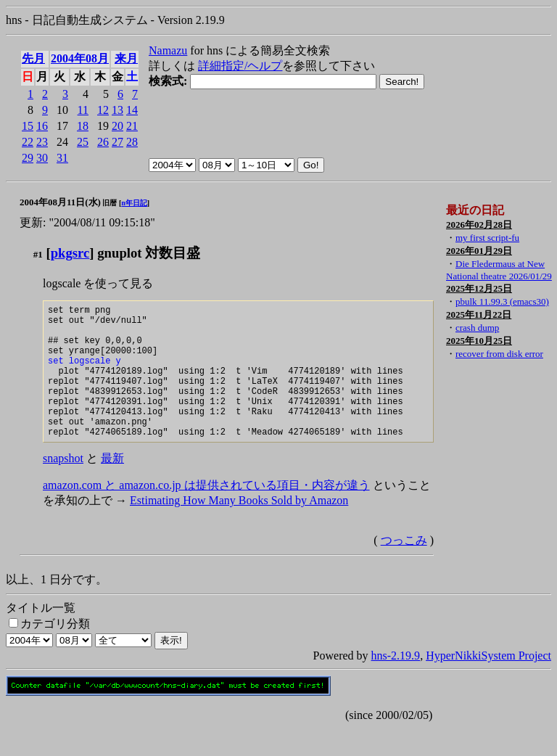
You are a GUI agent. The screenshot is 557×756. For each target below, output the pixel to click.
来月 (126, 58)
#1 (38, 254)
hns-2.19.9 (396, 684)
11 (83, 110)
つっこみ (404, 568)
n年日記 (134, 203)
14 (132, 110)
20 (117, 126)
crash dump (477, 328)
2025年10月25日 (479, 341)
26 (103, 142)
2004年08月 (80, 58)
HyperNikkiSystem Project (488, 684)
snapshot (63, 486)
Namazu (168, 50)
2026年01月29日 (479, 251)
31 (62, 158)
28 (132, 142)
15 (28, 126)
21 (132, 126)
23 (42, 142)
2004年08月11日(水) (60, 202)
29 (28, 158)
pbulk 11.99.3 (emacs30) (502, 301)
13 (117, 110)
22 (28, 142)
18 (83, 126)
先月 (33, 58)
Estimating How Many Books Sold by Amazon (239, 529)
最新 (112, 486)
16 (42, 126)
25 (83, 142)
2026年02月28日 (479, 225)
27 (117, 142)
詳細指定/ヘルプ (240, 66)
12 (103, 110)
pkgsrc (70, 253)
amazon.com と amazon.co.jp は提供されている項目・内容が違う (206, 513)
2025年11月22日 (479, 315)
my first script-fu (487, 238)
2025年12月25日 (479, 288)
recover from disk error (499, 354)
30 (42, 158)
